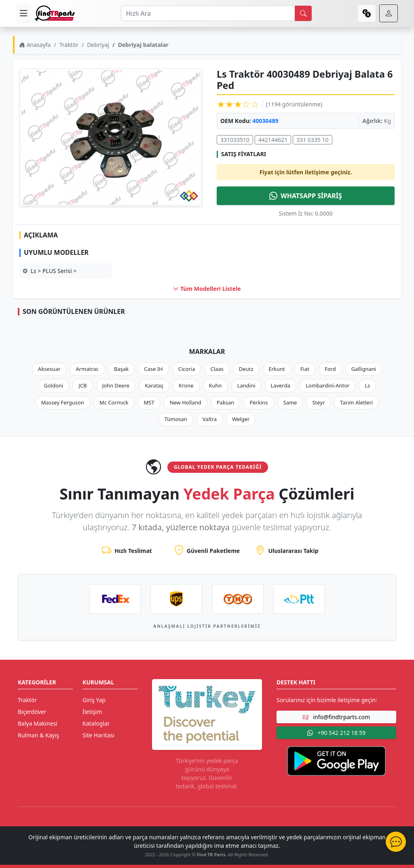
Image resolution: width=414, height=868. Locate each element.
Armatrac (87, 369)
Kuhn (215, 385)
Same (290, 402)
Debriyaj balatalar (143, 45)
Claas (217, 369)
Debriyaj (98, 45)
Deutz (246, 369)
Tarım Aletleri (356, 402)
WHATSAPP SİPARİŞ (306, 196)
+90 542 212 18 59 (336, 733)
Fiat (305, 369)
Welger (241, 419)
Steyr (318, 402)
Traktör (69, 45)
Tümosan (176, 419)
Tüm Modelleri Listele (207, 289)
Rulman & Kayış (38, 735)
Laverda (281, 385)
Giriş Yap (94, 700)
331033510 (235, 140)
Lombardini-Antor (327, 385)
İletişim (92, 712)
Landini (246, 385)
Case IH (153, 369)
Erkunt (277, 369)
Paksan (226, 402)
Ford (330, 369)
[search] (303, 13)
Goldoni (54, 385)
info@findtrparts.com (336, 717)
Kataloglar (96, 723)
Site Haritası (98, 735)
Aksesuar (49, 369)
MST (149, 402)
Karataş (154, 385)
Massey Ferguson (63, 402)
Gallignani (364, 369)
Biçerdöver (32, 712)
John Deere (116, 385)
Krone (186, 385)
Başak (121, 369)
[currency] (367, 13)
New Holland (186, 402)
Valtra (210, 419)
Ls (367, 385)
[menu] (24, 13)
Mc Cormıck (114, 402)
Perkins (259, 402)
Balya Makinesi (38, 723)
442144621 (273, 140)
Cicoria (187, 369)
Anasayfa (35, 45)
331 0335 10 (312, 140)
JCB (82, 385)
